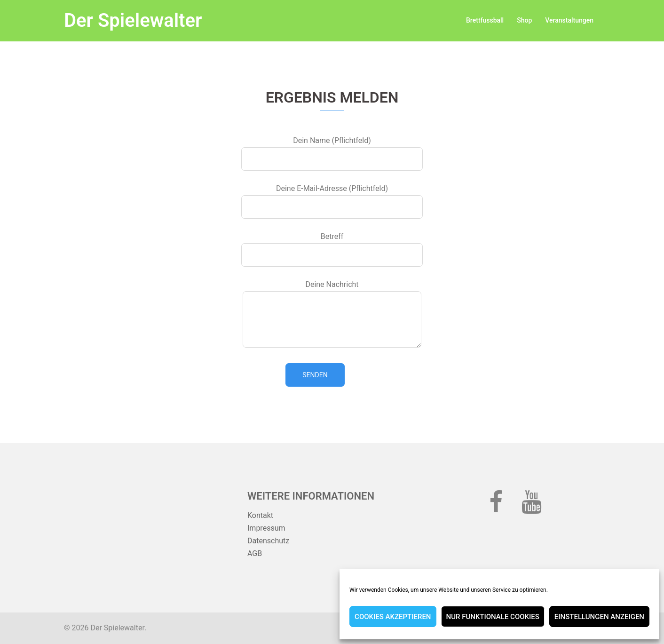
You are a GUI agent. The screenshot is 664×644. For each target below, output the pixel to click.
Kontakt (260, 515)
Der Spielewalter (133, 20)
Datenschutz (268, 541)
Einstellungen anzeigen (599, 617)
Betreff (332, 246)
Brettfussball (485, 20)
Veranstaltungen (569, 20)
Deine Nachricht (332, 315)
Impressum (266, 528)
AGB (255, 553)
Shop (524, 20)
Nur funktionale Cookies (493, 617)
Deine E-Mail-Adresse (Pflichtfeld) (332, 198)
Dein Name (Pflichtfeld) (332, 150)
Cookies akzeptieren (393, 617)
